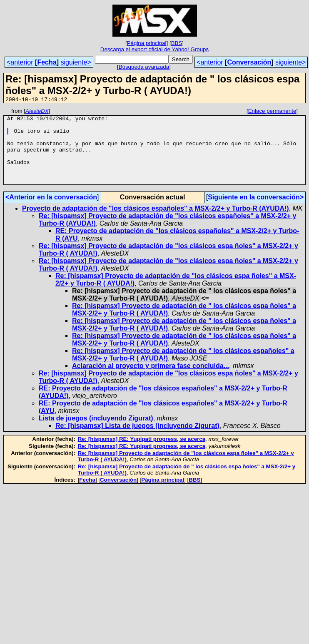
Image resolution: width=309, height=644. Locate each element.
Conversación (249, 62)
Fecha (47, 62)
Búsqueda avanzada (144, 67)
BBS (177, 43)
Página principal (147, 43)
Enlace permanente (272, 112)
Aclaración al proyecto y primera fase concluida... (151, 381)
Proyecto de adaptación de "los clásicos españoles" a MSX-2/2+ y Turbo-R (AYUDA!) (156, 223)
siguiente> (76, 62)
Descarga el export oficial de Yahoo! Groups (154, 49)
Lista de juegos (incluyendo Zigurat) (96, 433)
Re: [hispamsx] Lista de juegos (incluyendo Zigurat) (137, 441)
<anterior (20, 62)
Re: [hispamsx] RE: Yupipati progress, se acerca (142, 454)
